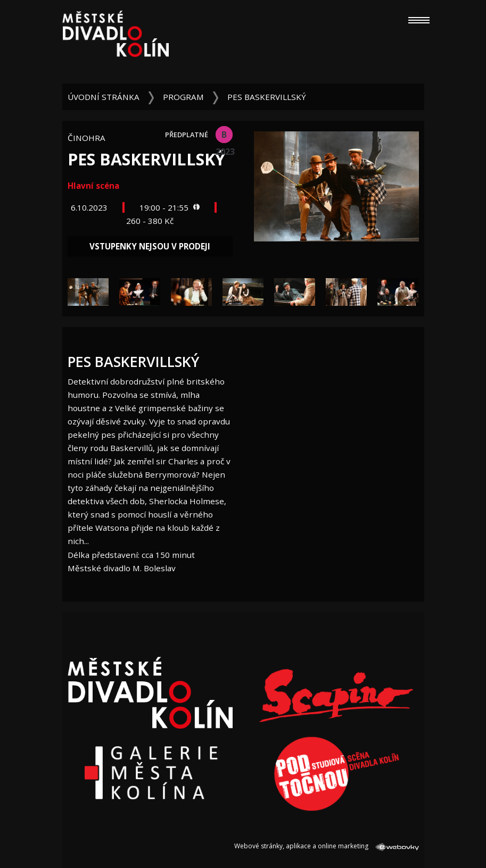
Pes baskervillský (267, 97)
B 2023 (224, 136)
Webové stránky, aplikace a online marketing (326, 846)
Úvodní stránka (104, 97)
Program (183, 97)
